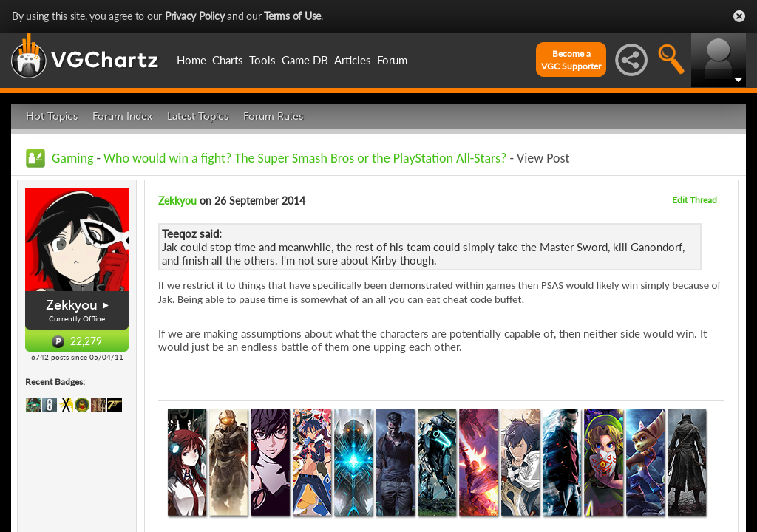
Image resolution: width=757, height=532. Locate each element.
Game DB (305, 60)
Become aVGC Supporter (571, 60)
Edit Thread (695, 200)
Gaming (72, 158)
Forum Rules (273, 116)
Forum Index (122, 116)
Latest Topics (198, 116)
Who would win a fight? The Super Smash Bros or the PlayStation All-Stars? (306, 158)
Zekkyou (72, 305)
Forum (392, 60)
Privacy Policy (195, 16)
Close (739, 16)
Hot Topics (52, 116)
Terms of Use (292, 16)
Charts (228, 60)
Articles (353, 60)
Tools (262, 60)
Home (191, 60)
